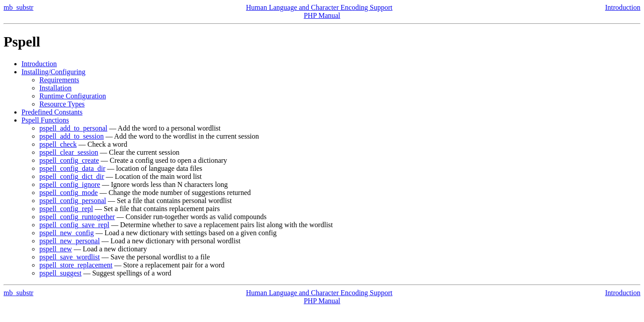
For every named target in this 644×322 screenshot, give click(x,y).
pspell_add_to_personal (73, 128)
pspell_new (56, 249)
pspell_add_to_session (72, 136)
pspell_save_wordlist (70, 257)
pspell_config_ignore (70, 184)
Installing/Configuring (53, 72)
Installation (55, 88)
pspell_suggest (60, 273)
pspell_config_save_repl (74, 225)
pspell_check (58, 144)
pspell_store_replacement (76, 265)
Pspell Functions (45, 120)
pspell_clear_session (69, 152)
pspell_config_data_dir (72, 168)
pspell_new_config (67, 233)
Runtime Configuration (73, 96)
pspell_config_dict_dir (72, 176)
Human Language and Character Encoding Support (319, 7)
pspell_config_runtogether (77, 217)
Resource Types (62, 104)
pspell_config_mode (69, 193)
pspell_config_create (69, 160)
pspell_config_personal (73, 201)
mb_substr (19, 7)
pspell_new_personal (70, 241)
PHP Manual (322, 15)
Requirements (59, 80)
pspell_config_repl (66, 209)
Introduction (623, 7)
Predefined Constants (52, 112)
